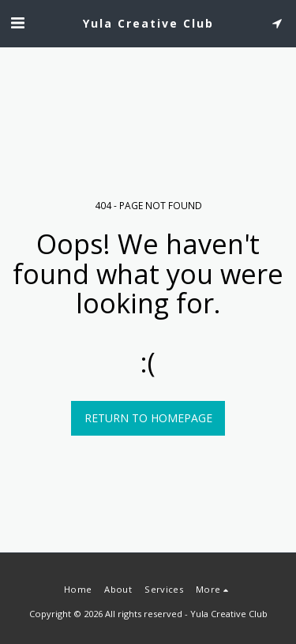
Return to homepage (148, 418)
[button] (17, 22)
